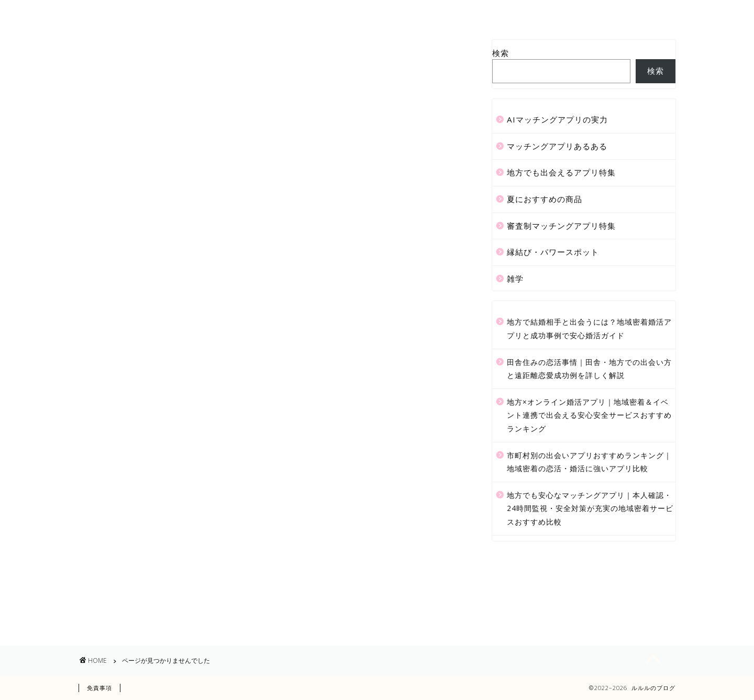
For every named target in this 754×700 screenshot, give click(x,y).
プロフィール (283, 13)
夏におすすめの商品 (163, 568)
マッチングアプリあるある (177, 536)
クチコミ (457, 13)
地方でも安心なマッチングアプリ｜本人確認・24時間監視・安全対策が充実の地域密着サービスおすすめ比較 (590, 508)
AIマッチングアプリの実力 (177, 521)
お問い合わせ (517, 13)
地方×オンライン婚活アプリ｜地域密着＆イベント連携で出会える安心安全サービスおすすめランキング (589, 415)
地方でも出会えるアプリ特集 (182, 552)
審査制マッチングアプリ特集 (182, 584)
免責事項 (99, 688)
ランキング (400, 13)
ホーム (226, 13)
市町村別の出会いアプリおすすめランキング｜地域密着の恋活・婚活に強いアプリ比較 (589, 462)
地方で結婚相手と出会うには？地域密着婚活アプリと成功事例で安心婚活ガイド (589, 329)
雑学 (130, 614)
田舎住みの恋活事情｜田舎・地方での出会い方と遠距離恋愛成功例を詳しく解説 (589, 369)
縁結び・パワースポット (172, 599)
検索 (501, 53)
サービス (343, 13)
